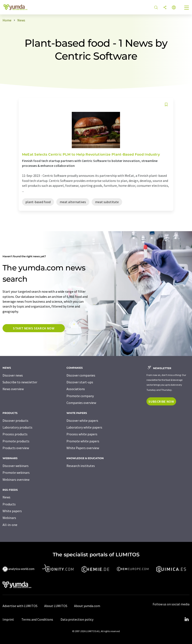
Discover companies (81, 375)
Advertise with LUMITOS (20, 606)
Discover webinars (16, 466)
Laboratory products (17, 427)
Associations (76, 389)
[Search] (156, 8)
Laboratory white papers (84, 427)
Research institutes (81, 466)
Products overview (16, 448)
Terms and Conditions (37, 619)
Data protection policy (77, 619)
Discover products (15, 420)
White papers (12, 511)
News (6, 497)
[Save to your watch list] (166, 105)
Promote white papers (83, 441)
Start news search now (34, 328)
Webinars (9, 518)
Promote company (80, 396)
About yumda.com (87, 606)
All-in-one (10, 525)
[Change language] (174, 8)
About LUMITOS (56, 606)
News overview (13, 389)
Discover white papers (82, 420)
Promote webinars (16, 472)
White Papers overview (83, 448)
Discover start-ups (80, 382)
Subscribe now (161, 401)
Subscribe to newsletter (20, 382)
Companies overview (81, 403)
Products (9, 504)
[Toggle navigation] (187, 8)
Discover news (13, 375)
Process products (15, 434)
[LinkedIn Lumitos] (186, 619)
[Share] (165, 8)
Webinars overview (16, 479)
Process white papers (82, 434)
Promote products (16, 441)
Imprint (8, 619)
